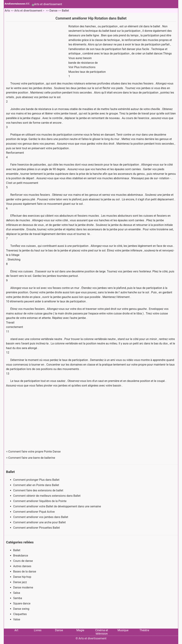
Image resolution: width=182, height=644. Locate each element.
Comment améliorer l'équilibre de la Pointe (40, 501)
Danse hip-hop (22, 577)
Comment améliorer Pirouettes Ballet (37, 528)
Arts (7, 11)
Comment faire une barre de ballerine (32, 458)
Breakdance (21, 556)
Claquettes (20, 614)
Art (16, 630)
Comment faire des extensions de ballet (39, 490)
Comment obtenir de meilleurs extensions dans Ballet (47, 496)
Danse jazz (20, 582)
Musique (123, 630)
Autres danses (22, 566)
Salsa (17, 593)
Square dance (22, 603)
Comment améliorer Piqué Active (34, 512)
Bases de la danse (25, 572)
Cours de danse (23, 561)
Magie (80, 630)
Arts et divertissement (48, 4)
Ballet (65, 11)
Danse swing (21, 609)
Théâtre (144, 630)
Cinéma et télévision (102, 632)
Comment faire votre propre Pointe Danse (35, 452)
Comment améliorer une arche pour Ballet (40, 522)
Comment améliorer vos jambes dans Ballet (41, 517)
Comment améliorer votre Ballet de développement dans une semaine (57, 506)
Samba (18, 598)
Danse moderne (23, 587)
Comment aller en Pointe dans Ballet (36, 485)
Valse (17, 619)
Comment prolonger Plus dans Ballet (37, 480)
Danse (53, 11)
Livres (38, 630)
